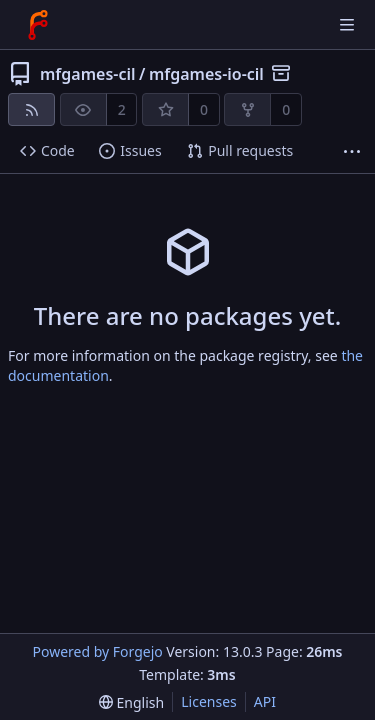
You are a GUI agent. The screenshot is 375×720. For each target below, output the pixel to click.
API (265, 701)
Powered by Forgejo (97, 651)
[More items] (352, 151)
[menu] (131, 702)
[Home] (38, 25)
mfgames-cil (88, 74)
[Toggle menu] (347, 25)
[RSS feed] (31, 109)
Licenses (209, 701)
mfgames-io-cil (206, 74)
